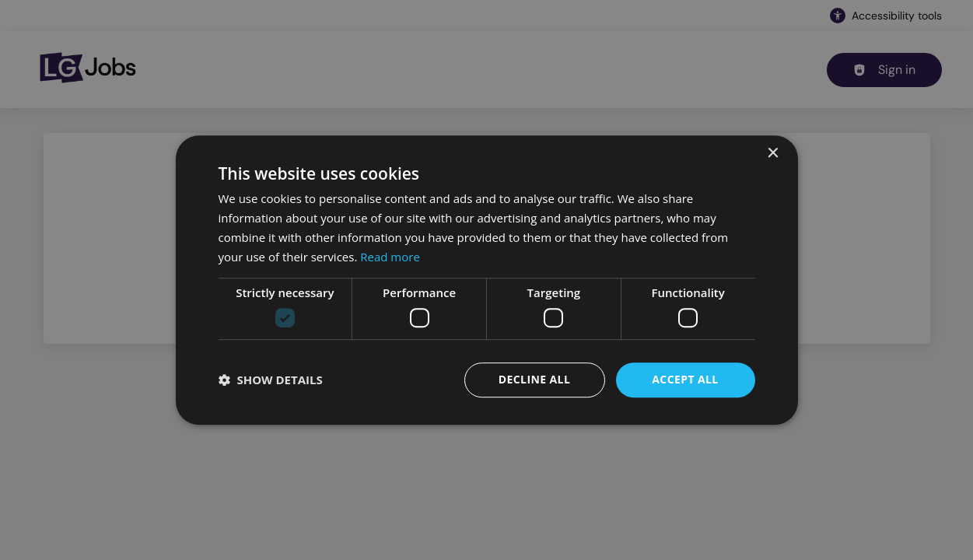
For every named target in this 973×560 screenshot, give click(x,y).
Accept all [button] (685, 379)
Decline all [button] (534, 379)
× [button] (773, 154)
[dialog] (486, 280)
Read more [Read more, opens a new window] (390, 257)
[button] (271, 380)
